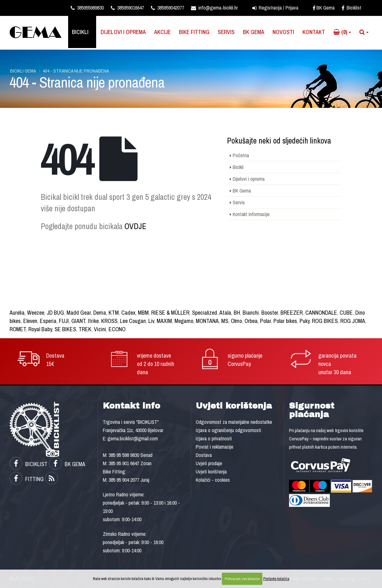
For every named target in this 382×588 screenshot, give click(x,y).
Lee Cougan (133, 321)
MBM (143, 313)
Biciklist (351, 8)
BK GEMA (67, 464)
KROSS (109, 321)
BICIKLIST (28, 464)
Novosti (283, 32)
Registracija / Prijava (275, 8)
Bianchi (251, 313)
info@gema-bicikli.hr (214, 8)
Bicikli (80, 32)
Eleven (30, 321)
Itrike (93, 321)
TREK (85, 329)
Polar (265, 321)
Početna (241, 155)
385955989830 (87, 8)
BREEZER (292, 313)
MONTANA (207, 321)
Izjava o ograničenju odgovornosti (228, 430)
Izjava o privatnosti (214, 438)
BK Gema (324, 8)
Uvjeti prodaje (209, 463)
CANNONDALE (321, 313)
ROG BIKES (325, 321)
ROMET (18, 329)
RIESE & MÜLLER (170, 313)
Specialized (205, 313)
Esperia (48, 321)
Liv (151, 321)
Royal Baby (40, 329)
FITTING (27, 479)
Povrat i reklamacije (215, 447)
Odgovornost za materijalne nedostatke (234, 422)
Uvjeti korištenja (211, 472)
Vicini (100, 329)
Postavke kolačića (276, 579)
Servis (226, 32)
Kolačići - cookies (213, 480)
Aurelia (17, 313)
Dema (100, 313)
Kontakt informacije (251, 214)
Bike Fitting (194, 32)
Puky (304, 321)
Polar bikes (285, 321)
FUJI (64, 321)
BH (237, 313)
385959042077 (167, 8)
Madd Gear (79, 313)
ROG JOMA (353, 321)
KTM (114, 313)
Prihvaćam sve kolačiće (242, 579)
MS (225, 321)
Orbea (251, 321)
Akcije (162, 32)
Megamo (184, 321)
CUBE (346, 313)
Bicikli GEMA (23, 71)
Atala (225, 313)
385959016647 (127, 8)
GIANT (78, 321)
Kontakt (314, 32)
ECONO (117, 329)
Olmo (236, 321)
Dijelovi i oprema (123, 32)
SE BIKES (65, 329)
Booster (270, 313)
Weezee (36, 313)
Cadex (128, 313)
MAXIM (164, 321)
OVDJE (135, 226)
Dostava (204, 455)
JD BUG (55, 313)
